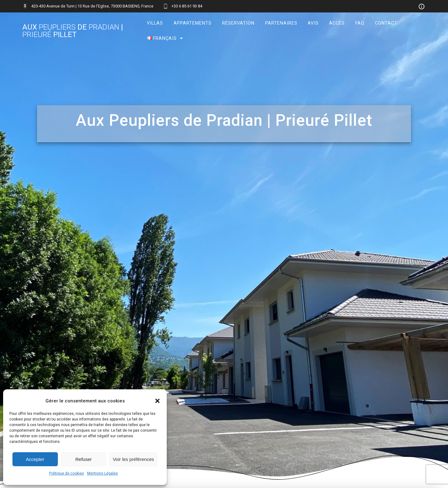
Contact (386, 23)
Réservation (238, 23)
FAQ (360, 23)
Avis (313, 23)
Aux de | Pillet (73, 31)
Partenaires (281, 23)
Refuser (84, 459)
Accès (337, 23)
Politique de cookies (67, 473)
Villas (155, 23)
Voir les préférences (133, 459)
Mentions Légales (103, 473)
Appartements (193, 23)
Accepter (35, 459)
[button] (157, 401)
